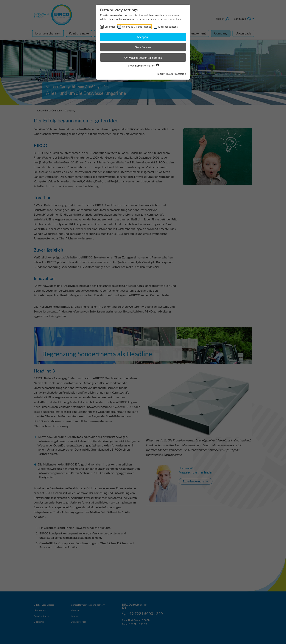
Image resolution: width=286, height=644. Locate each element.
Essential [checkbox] (110, 27)
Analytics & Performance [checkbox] (137, 27)
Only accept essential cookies (143, 57)
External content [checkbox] (168, 27)
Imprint (161, 74)
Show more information (143, 65)
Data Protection (177, 74)
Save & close (143, 47)
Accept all (143, 37)
